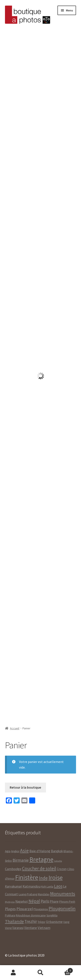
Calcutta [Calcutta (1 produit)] (58, 861)
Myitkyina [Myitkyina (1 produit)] (10, 902)
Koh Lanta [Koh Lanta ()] (47, 887)
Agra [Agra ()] (8, 851)
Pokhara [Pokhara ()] (10, 915)
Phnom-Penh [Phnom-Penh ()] (67, 902)
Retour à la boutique (25, 787)
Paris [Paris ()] (45, 901)
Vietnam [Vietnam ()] (44, 928)
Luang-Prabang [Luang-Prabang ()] (28, 894)
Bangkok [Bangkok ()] (57, 851)
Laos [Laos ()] (58, 886)
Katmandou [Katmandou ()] (32, 886)
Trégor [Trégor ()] (41, 922)
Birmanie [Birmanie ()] (21, 860)
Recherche (40, 973)
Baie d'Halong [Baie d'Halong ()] (40, 851)
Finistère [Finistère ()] (27, 877)
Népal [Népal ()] (34, 901)
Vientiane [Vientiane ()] (31, 928)
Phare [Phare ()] (54, 901)
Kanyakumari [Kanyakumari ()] (13, 886)
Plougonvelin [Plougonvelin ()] (62, 908)
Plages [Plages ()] (10, 909)
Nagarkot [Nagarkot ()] (22, 901)
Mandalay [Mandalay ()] (44, 894)
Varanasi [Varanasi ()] (18, 928)
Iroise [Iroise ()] (56, 877)
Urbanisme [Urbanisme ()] (54, 922)
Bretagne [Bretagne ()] (41, 859)
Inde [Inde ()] (43, 878)
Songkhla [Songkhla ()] (52, 915)
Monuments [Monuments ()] (63, 894)
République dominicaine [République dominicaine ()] (31, 915)
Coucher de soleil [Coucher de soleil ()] (39, 868)
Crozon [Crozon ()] (62, 869)
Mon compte (13, 973)
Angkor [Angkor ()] (15, 851)
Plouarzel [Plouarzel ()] (25, 909)
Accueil (15, 728)
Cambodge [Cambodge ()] (13, 869)
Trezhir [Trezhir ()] (31, 921)
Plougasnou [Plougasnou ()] (41, 909)
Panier (64, 970)
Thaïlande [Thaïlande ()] (14, 921)
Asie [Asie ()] (24, 850)
